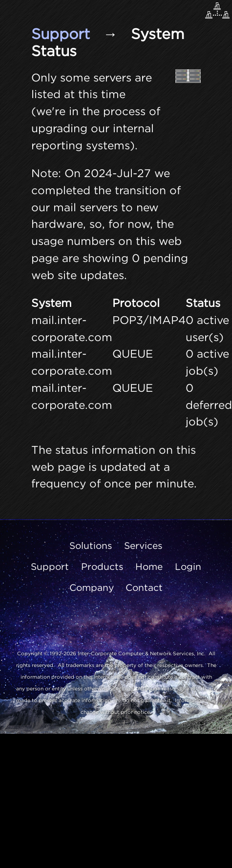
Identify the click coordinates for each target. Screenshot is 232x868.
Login (188, 566)
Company (92, 587)
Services (143, 545)
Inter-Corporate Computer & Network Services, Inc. (142, 654)
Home (149, 566)
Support (61, 34)
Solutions (91, 545)
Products (102, 566)
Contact (144, 587)
